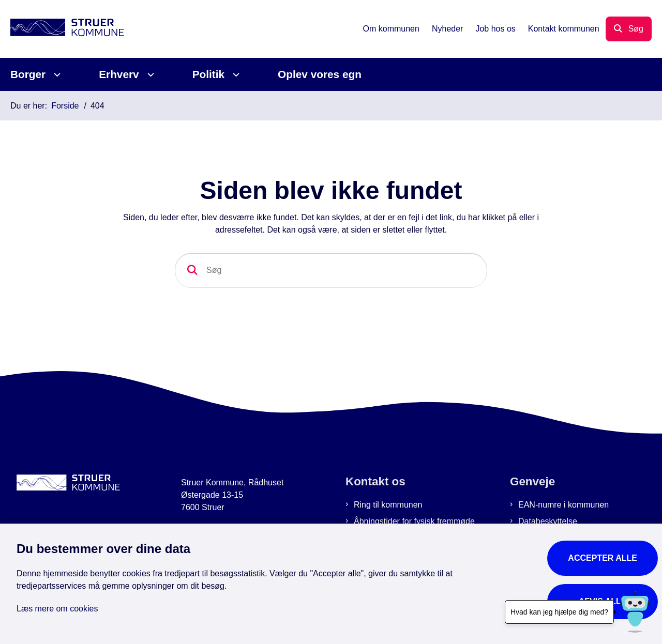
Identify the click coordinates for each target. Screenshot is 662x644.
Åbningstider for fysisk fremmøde (414, 521)
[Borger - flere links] (56, 75)
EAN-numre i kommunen (563, 505)
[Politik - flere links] (235, 75)
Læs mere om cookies (57, 609)
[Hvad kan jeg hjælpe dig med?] (635, 612)
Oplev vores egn (320, 74)
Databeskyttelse (548, 521)
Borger (28, 74)
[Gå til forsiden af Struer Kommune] (67, 29)
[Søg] (331, 270)
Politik (208, 74)
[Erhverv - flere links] (149, 75)
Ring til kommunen (388, 505)
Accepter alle (603, 558)
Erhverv (119, 74)
